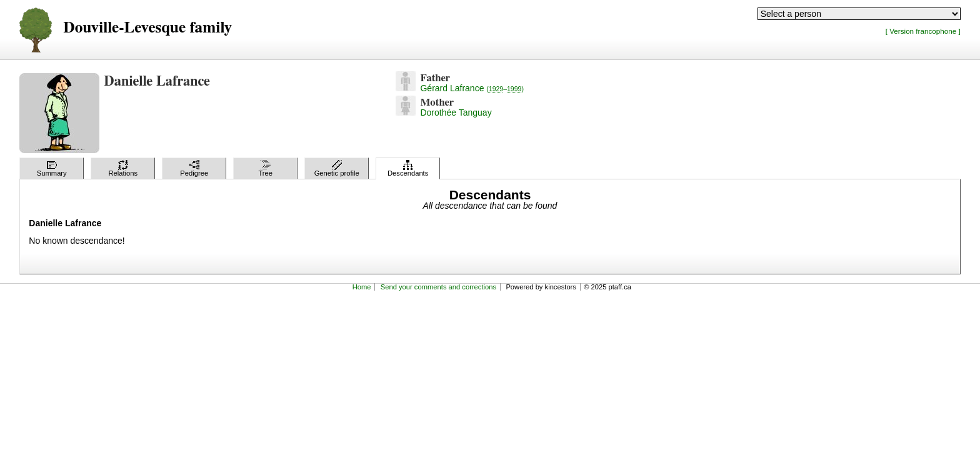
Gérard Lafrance (472, 88)
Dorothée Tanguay (456, 112)
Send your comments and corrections (438, 287)
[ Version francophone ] (923, 31)
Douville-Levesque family (147, 28)
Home (362, 287)
